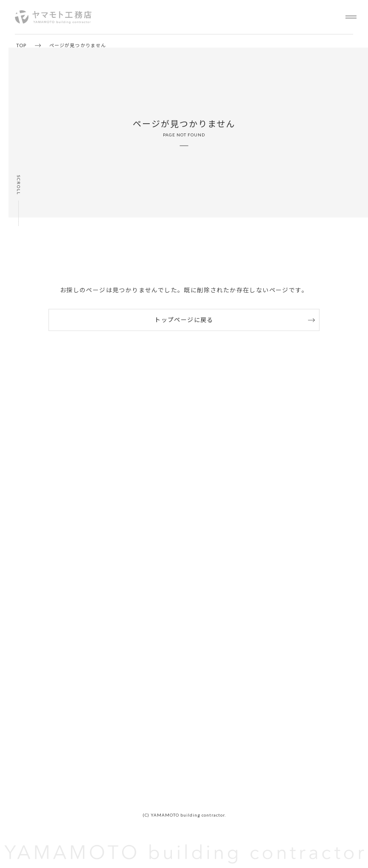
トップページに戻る (184, 320)
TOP (21, 45)
